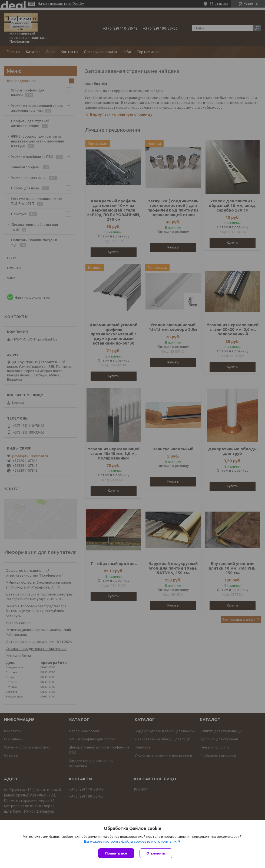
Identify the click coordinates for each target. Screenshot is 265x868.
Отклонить (156, 853)
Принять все (116, 853)
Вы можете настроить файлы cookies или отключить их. (131, 841)
